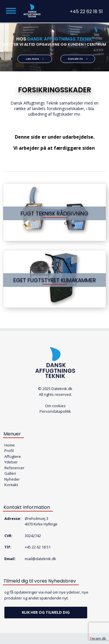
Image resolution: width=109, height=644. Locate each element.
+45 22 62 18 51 (86, 12)
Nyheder (12, 479)
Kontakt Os (78, 59)
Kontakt (11, 485)
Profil (9, 451)
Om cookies (55, 406)
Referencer (14, 468)
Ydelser (11, 462)
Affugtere (13, 456)
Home (10, 445)
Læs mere (35, 59)
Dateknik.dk (62, 389)
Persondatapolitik (55, 411)
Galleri (10, 473)
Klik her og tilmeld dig (46, 612)
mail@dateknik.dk (40, 559)
